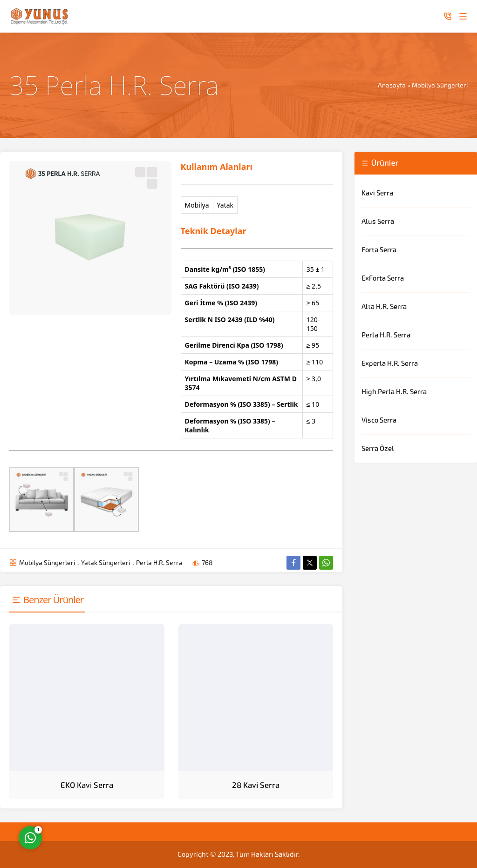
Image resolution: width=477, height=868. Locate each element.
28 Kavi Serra (256, 785)
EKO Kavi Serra (87, 785)
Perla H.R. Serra (159, 563)
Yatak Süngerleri (106, 563)
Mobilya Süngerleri (440, 85)
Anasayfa (392, 85)
